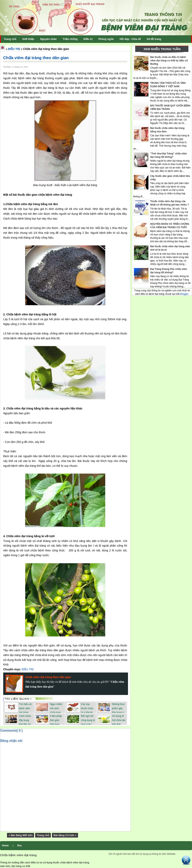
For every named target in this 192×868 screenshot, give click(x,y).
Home (5, 846)
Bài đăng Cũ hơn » (65, 835)
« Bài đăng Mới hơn (20, 835)
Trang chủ (43, 835)
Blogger (184, 294)
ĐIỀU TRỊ (14, 49)
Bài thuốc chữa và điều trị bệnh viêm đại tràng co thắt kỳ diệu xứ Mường (169, 61)
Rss (19, 846)
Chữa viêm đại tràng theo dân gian (36, 58)
